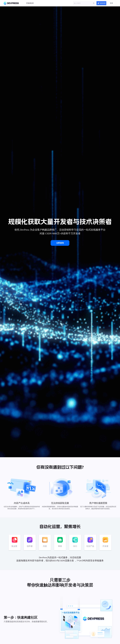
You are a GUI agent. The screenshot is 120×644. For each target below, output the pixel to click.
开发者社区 (30, 3)
